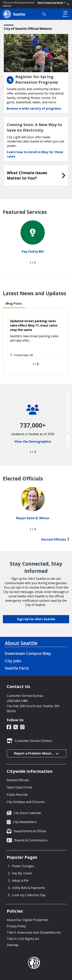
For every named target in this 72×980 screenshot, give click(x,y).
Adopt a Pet (20, 881)
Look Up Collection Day (29, 895)
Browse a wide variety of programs (34, 108)
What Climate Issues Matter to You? (27, 175)
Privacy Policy (16, 926)
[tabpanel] (36, 341)
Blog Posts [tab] (14, 303)
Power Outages (23, 866)
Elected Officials (55, 539)
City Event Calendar (28, 813)
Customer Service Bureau (25, 696)
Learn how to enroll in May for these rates (35, 154)
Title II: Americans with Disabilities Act (34, 932)
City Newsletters (25, 822)
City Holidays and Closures (26, 802)
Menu (65, 14)
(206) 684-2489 (17, 701)
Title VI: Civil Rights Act (23, 939)
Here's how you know (52, 3)
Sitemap (13, 945)
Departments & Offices (30, 831)
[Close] (68, 4)
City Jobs (13, 661)
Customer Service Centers (33, 741)
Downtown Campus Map (28, 653)
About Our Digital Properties (27, 920)
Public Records (17, 795)
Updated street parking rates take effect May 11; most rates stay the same (34, 325)
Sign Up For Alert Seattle (36, 619)
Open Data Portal (19, 787)
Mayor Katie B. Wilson (33, 518)
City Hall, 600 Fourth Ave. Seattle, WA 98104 (33, 709)
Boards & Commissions (31, 840)
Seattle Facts (17, 668)
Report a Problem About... (36, 753)
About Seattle (21, 643)
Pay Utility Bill (33, 251)
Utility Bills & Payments (28, 888)
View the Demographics (33, 441)
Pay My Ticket (22, 873)
